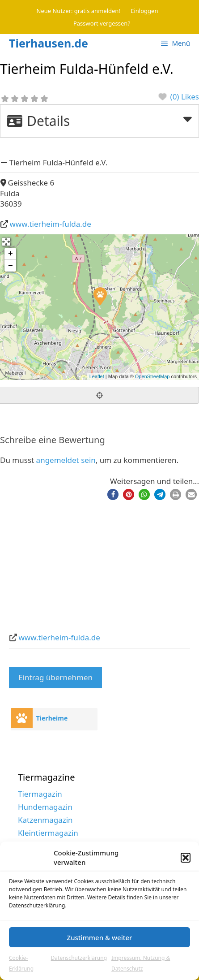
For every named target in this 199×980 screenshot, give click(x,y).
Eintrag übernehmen (55, 677)
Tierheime (52, 718)
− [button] (11, 266)
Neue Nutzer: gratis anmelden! (78, 11)
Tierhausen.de (49, 43)
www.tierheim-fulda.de (51, 224)
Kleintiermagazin (48, 833)
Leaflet (97, 376)
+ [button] (11, 254)
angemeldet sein (66, 460)
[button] (186, 858)
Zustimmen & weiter (100, 937)
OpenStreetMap (152, 376)
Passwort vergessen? (102, 23)
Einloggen (144, 11)
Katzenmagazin (45, 820)
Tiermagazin (40, 794)
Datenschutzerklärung (79, 958)
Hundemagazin (45, 807)
